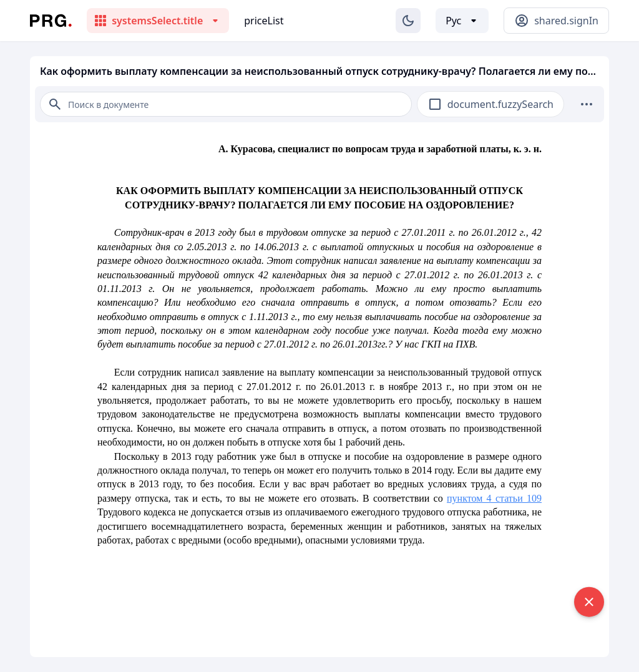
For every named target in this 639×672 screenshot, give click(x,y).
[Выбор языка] (462, 21)
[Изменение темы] (408, 21)
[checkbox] (435, 104)
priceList (264, 21)
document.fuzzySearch (500, 104)
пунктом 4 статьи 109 (494, 498)
